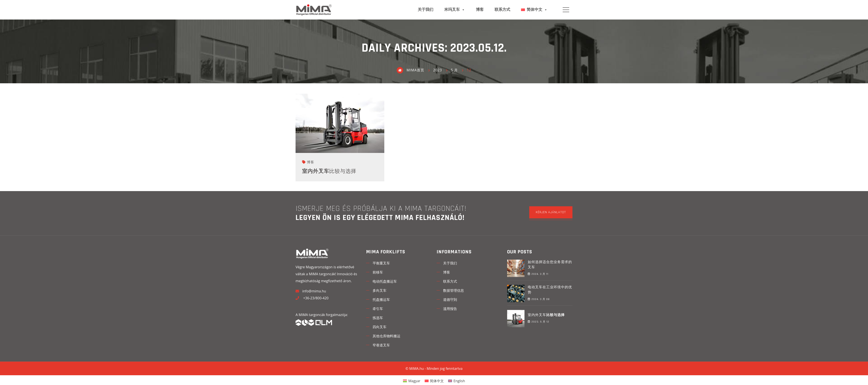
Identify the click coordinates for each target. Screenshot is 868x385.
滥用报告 (450, 309)
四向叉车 (380, 327)
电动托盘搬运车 (385, 281)
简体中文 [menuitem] (437, 381)
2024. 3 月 (538, 274)
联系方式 (502, 10)
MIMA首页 (410, 70)
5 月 (454, 70)
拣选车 (378, 318)
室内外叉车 (329, 171)
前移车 (378, 272)
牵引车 (378, 309)
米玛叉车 (455, 10)
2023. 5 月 (538, 322)
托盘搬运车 (381, 300)
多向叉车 (380, 290)
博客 (480, 10)
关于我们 (426, 10)
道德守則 (450, 300)
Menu (566, 10)
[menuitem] (412, 381)
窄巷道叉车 (381, 345)
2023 (438, 70)
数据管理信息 (454, 290)
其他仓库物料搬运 (386, 336)
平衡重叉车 (381, 263)
